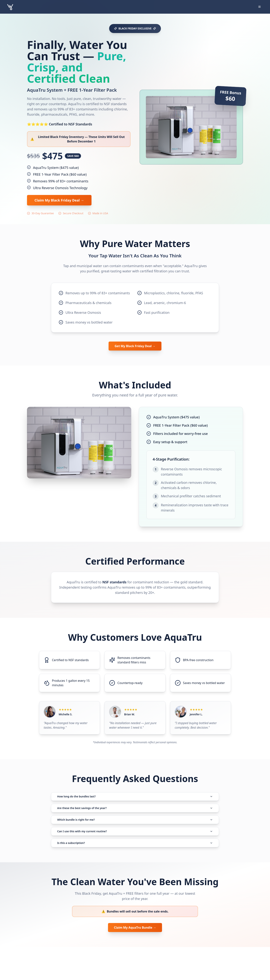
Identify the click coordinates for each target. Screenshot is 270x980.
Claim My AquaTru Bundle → (135, 960)
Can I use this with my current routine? (135, 854)
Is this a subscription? (135, 871)
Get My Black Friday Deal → (135, 347)
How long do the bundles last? (135, 801)
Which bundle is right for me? (135, 836)
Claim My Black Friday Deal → (59, 200)
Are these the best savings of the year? (135, 819)
